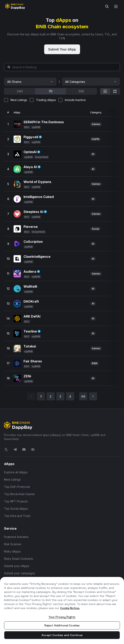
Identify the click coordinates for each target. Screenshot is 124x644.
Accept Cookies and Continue (62, 635)
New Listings (12, 479)
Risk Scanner (13, 544)
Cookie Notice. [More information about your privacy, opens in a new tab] (70, 608)
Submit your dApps (17, 566)
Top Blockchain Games (19, 494)
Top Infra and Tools (17, 516)
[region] (62, 610)
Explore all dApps (16, 472)
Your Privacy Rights (62, 617)
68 (83, 396)
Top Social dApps (16, 509)
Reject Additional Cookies (62, 625)
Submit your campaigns (20, 573)
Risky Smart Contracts (19, 559)
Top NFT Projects (16, 501)
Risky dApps (12, 551)
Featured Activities (16, 537)
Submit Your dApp (62, 49)
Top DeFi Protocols (17, 487)
